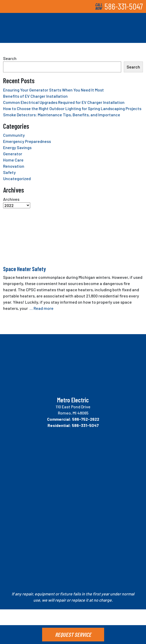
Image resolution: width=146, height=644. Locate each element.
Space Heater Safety (25, 269)
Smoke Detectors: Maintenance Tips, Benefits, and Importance (62, 115)
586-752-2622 (86, 419)
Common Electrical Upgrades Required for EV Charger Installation (64, 102)
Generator (13, 154)
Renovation (14, 166)
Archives (11, 199)
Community (14, 135)
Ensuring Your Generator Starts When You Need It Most (53, 90)
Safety (9, 172)
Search (10, 58)
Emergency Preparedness (27, 141)
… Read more (41, 308)
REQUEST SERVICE (73, 634)
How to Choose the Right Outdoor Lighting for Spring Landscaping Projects (72, 108)
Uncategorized (17, 178)
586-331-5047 (124, 6)
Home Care (13, 160)
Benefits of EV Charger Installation (35, 96)
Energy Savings (17, 147)
